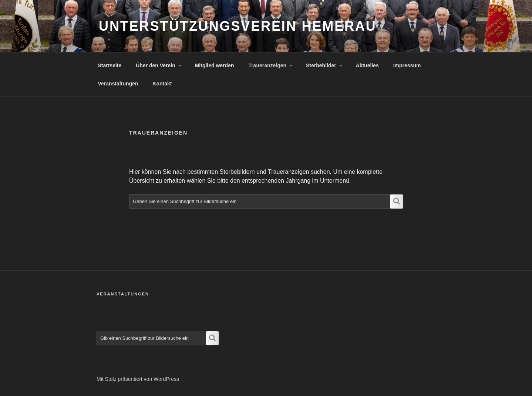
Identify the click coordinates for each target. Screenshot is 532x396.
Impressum (407, 65)
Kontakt (162, 84)
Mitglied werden (215, 65)
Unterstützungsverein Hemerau (238, 26)
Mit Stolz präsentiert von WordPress (138, 379)
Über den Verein (159, 65)
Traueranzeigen (271, 65)
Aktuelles (367, 65)
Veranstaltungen (118, 84)
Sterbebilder (325, 65)
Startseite (110, 65)
